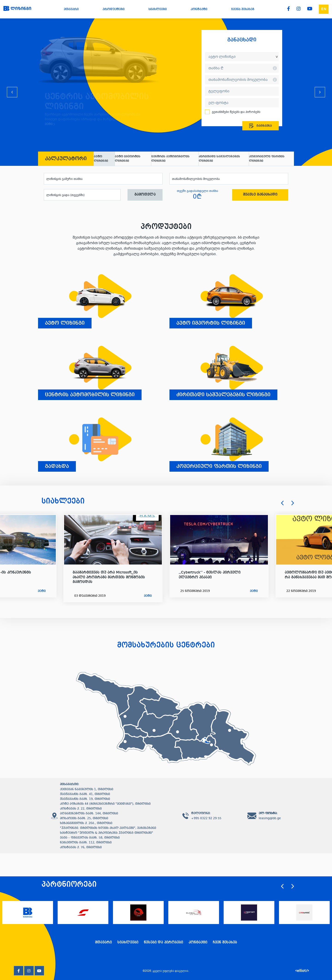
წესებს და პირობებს (245, 112)
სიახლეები (63, 501)
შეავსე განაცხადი (260, 195)
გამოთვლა (145, 195)
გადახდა (57, 466)
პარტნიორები (69, 885)
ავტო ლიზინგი (101, 159)
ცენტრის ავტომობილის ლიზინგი (170, 159)
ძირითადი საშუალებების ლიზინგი (219, 159)
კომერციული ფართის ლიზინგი (267, 159)
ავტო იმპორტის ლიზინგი (128, 159)
